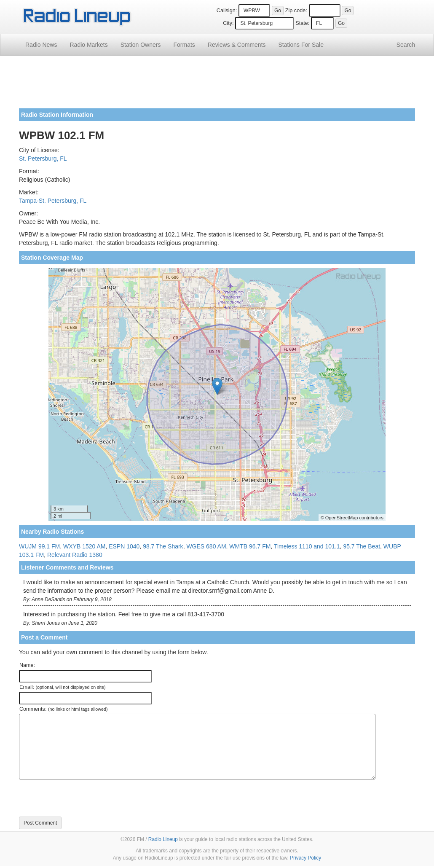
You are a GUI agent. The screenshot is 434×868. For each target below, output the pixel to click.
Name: (27, 665)
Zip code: (296, 11)
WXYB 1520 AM (84, 546)
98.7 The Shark (163, 546)
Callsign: (227, 11)
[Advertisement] (217, 85)
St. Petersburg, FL (43, 159)
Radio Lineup (163, 839)
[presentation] (83, 798)
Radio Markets (88, 45)
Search (406, 45)
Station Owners (141, 45)
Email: (63, 687)
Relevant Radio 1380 (75, 555)
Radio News (41, 45)
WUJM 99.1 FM (39, 546)
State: (302, 23)
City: (228, 23)
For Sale (301, 45)
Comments (237, 45)
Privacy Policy (305, 858)
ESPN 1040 (124, 546)
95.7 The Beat (362, 546)
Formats (184, 45)
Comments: (63, 709)
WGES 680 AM (206, 546)
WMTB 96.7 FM (250, 546)
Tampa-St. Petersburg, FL (53, 201)
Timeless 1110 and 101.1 (307, 546)
